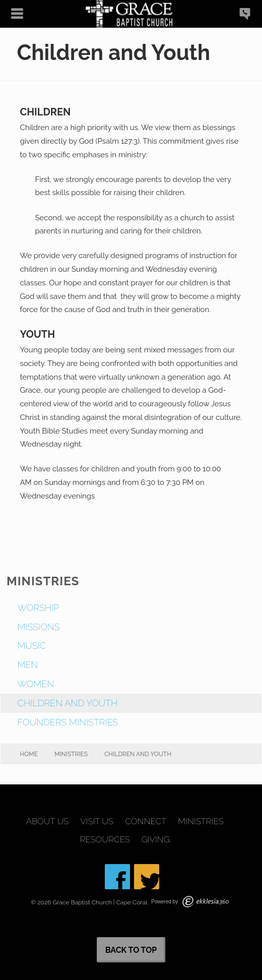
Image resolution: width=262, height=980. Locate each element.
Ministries (71, 754)
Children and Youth (67, 703)
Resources (105, 840)
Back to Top (131, 950)
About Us (48, 821)
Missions (38, 627)
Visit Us (97, 821)
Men (27, 665)
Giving (156, 840)
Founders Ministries (68, 722)
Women (36, 684)
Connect (146, 821)
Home (29, 754)
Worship (38, 608)
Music (31, 646)
